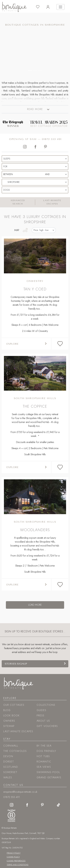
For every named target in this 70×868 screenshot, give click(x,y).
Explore (12, 344)
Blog (7, 710)
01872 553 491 (52, 139)
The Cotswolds (15, 751)
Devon (8, 756)
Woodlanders (35, 530)
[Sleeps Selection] (35, 159)
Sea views (44, 767)
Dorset (9, 762)
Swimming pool (48, 772)
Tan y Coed (35, 289)
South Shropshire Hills (35, 398)
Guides (42, 710)
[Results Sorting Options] (44, 230)
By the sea (44, 746)
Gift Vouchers (47, 726)
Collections (46, 705)
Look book (11, 716)
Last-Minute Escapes (18, 731)
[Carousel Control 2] (40, 70)
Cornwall (11, 746)
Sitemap (9, 726)
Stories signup (16, 664)
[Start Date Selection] (17, 174)
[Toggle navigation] (60, 7)
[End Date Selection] (47, 174)
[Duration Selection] (35, 167)
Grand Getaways (49, 777)
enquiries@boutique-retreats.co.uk (20, 792)
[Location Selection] (35, 182)
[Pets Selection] (35, 190)
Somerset (10, 772)
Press (41, 716)
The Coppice (35, 406)
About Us (43, 721)
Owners (9, 721)
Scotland (11, 767)
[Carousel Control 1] (35, 70)
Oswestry (35, 281)
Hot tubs (43, 756)
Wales (8, 777)
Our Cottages (14, 705)
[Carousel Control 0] (30, 70)
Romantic (44, 762)
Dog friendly (46, 751)
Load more (35, 605)
